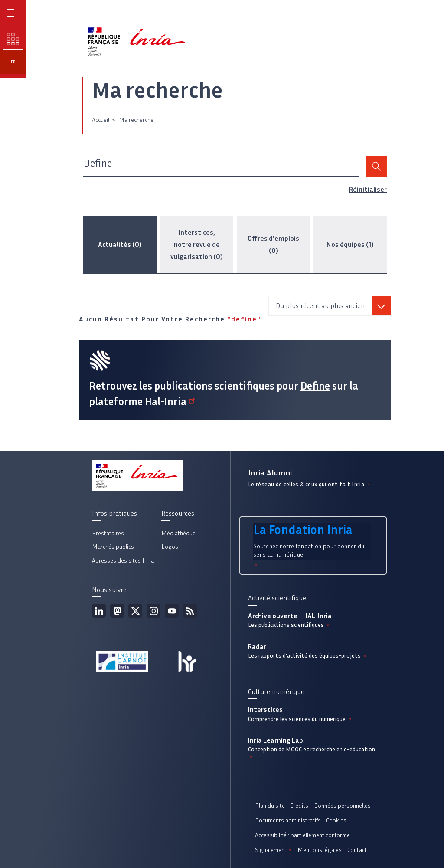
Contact (357, 850)
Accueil (101, 120)
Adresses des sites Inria (123, 561)
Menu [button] (13, 13)
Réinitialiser (368, 189)
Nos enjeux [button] (13, 39)
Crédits (299, 806)
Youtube (172, 611)
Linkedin (99, 611)
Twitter (135, 611)
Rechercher (376, 167)
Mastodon (117, 611)
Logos (170, 547)
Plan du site (270, 806)
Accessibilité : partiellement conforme (302, 835)
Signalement (274, 850)
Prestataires (108, 533)
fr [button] (13, 62)
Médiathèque (181, 533)
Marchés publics (113, 547)
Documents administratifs (288, 821)
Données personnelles (342, 806)
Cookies (336, 821)
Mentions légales (320, 850)
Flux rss (190, 611)
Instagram (153, 611)
